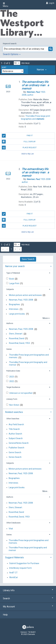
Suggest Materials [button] (14, 557)
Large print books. (17, 314)
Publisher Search (16, 448)
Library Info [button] (28, 590)
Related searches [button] (14, 412)
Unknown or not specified (21, 393)
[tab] (42, 70)
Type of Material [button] (13, 273)
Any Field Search (16, 424)
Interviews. (14, 309)
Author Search (15, 434)
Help (5, 615)
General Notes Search (19, 443)
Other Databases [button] (13, 523)
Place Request (19, 148)
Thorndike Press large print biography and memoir (28, 363)
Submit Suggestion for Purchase (24, 563)
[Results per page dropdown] (17, 63)
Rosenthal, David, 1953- (20, 343)
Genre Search (15, 452)
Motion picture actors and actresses (25, 295)
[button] (42, 70)
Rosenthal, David (17, 338)
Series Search (15, 457)
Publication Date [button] (13, 371)
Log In (52, 3)
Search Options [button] (12, 54)
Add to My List (28, 154)
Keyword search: (10, 44)
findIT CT (13, 573)
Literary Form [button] (12, 399)
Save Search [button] (28, 259)
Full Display (19, 142)
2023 (12, 377)
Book (12, 279)
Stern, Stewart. (16, 334)
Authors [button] (10, 323)
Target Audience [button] (13, 387)
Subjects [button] (10, 289)
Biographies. (15, 305)
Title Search (14, 429)
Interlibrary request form (21, 568)
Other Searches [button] (13, 419)
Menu (6, 5)
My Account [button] (28, 607)
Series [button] (9, 349)
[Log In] (47, 3)
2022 (12, 381)
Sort (4, 67)
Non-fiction (15, 405)
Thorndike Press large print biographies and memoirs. (29, 356)
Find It (17, 136)
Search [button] (28, 598)
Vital (11, 529)
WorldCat (13, 577)
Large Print (15, 283)
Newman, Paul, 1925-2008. (21, 300)
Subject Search (16, 438)
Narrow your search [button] (15, 266)
